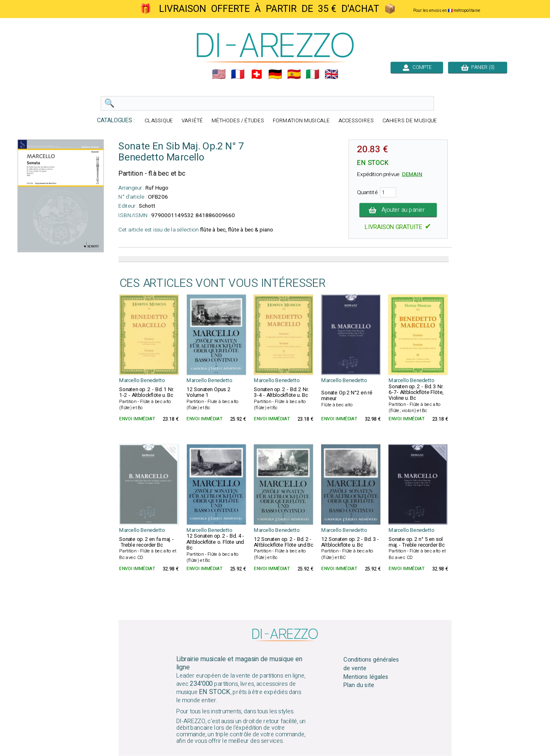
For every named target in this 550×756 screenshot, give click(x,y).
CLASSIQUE (159, 121)
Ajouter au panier (398, 210)
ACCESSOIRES (356, 121)
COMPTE (417, 67)
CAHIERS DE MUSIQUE (410, 121)
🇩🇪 (275, 74)
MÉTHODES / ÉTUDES (237, 121)
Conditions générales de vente (371, 664)
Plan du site (359, 685)
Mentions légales (366, 677)
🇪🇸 (294, 74)
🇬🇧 (331, 74)
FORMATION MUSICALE (301, 121)
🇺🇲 (219, 74)
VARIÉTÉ (192, 121)
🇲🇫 (238, 74)
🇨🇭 (256, 74)
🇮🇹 (313, 74)
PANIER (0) (477, 67)
